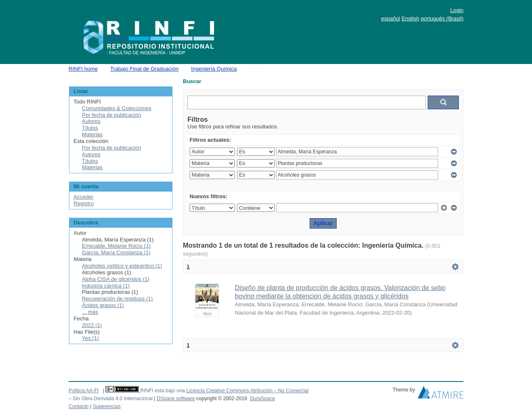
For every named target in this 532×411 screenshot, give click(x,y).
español (391, 18)
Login (457, 10)
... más (90, 312)
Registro (84, 203)
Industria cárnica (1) (106, 286)
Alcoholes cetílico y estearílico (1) (122, 266)
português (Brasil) (442, 18)
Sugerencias (107, 406)
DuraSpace (262, 399)
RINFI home (83, 69)
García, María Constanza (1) (116, 252)
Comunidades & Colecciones (117, 108)
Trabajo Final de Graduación (144, 69)
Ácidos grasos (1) (103, 305)
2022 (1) (92, 325)
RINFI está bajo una (162, 391)
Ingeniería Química (214, 69)
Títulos (90, 128)
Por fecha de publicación (111, 115)
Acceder (84, 197)
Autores (91, 121)
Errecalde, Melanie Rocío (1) (116, 246)
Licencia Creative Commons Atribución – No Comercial (247, 391)
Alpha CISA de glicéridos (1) (116, 279)
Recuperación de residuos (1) (117, 299)
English (410, 18)
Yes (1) (90, 338)
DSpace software (176, 399)
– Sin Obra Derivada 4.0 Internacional (111, 399)
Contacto (79, 406)
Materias (92, 134)
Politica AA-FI (84, 391)
